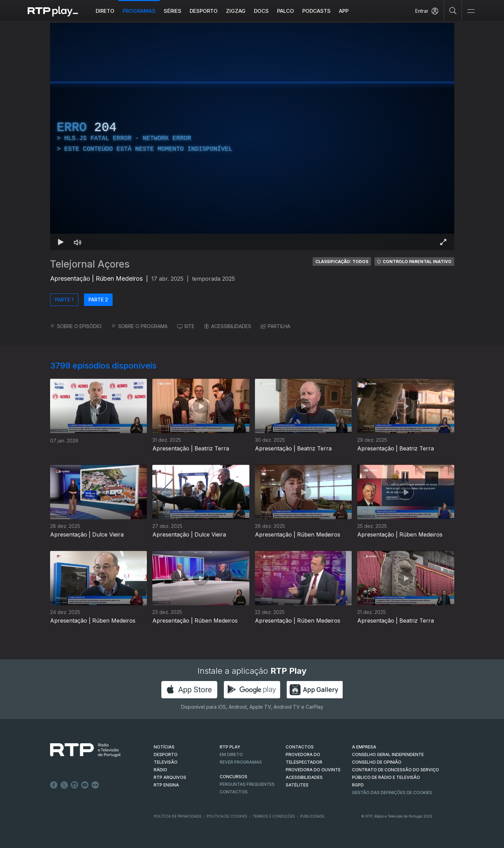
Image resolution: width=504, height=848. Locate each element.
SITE (186, 326)
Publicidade (312, 816)
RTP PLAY (230, 747)
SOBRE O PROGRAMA (139, 326)
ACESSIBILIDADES (228, 326)
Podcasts (316, 11)
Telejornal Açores (90, 264)
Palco (286, 11)
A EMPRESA (364, 747)
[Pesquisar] (453, 10)
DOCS (261, 11)
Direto (105, 11)
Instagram (75, 785)
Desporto (204, 11)
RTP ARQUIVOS (170, 777)
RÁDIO (160, 770)
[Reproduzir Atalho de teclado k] (61, 242)
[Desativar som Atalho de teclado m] (78, 242)
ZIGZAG (236, 11)
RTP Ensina (166, 785)
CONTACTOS (300, 747)
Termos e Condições (274, 816)
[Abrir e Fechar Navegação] (471, 11)
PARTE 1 (64, 300)
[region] (252, 137)
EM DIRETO (231, 754)
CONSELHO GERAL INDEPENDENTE (388, 754)
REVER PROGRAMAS (241, 762)
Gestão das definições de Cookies (392, 793)
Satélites (297, 785)
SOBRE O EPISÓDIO (76, 326)
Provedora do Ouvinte (313, 770)
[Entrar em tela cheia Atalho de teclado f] (443, 242)
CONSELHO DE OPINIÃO (377, 762)
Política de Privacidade (178, 816)
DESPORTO (166, 754)
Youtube (85, 785)
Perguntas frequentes (247, 784)
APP (344, 11)
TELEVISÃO (166, 762)
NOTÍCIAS (164, 747)
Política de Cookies (227, 816)
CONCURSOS (234, 777)
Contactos (234, 792)
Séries (173, 11)
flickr (95, 785)
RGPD (358, 785)
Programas (139, 11)
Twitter (64, 785)
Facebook (54, 785)
